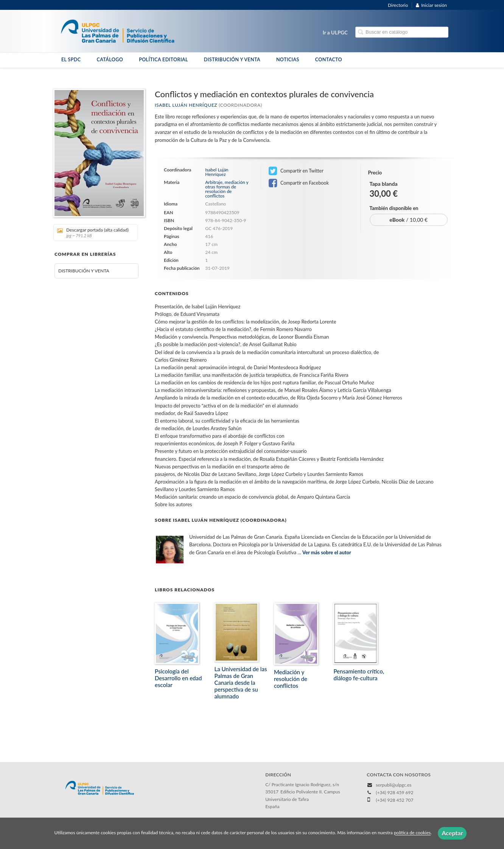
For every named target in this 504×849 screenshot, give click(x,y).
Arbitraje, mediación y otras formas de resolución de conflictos (227, 189)
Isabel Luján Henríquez (186, 105)
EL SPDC (71, 60)
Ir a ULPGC (335, 33)
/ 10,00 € (408, 220)
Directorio (398, 5)
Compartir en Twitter (296, 171)
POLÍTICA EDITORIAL (163, 60)
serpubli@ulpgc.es (394, 785)
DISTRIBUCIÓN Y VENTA (232, 60)
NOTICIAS (288, 60)
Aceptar (452, 833)
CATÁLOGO (110, 60)
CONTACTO (329, 60)
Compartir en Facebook (299, 183)
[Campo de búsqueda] (402, 32)
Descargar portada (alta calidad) (93, 232)
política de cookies (412, 833)
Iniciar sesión (431, 5)
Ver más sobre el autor (327, 552)
